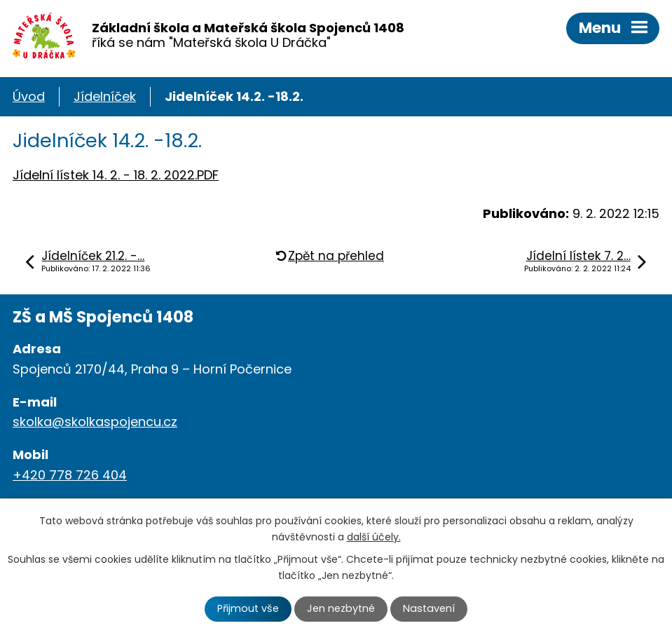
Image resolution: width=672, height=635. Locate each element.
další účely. (374, 537)
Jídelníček (105, 96)
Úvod (29, 96)
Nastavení (429, 608)
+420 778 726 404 (70, 475)
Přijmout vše (248, 608)
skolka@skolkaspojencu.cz (95, 422)
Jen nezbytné (341, 608)
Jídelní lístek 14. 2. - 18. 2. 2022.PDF (116, 175)
